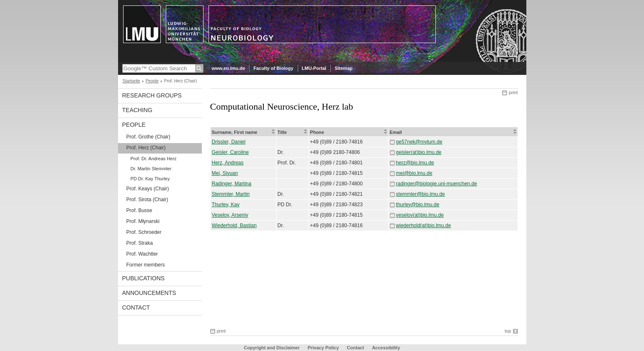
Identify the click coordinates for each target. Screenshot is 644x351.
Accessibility (386, 348)
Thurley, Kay (226, 205)
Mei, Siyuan (225, 173)
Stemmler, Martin (231, 194)
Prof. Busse (139, 210)
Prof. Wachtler (142, 254)
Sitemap (344, 68)
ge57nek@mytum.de (419, 142)
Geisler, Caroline (231, 152)
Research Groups (152, 95)
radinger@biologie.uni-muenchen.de (437, 184)
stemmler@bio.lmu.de (421, 194)
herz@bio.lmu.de (415, 163)
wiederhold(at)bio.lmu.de (424, 225)
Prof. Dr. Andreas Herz (154, 159)
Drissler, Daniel (229, 142)
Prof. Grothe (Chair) (148, 137)
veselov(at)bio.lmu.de (420, 215)
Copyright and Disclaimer (272, 348)
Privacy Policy (323, 348)
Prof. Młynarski (143, 221)
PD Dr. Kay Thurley (150, 179)
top (508, 331)
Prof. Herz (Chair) (146, 148)
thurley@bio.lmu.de (418, 205)
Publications (144, 278)
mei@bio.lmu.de (414, 173)
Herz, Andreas (228, 163)
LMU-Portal (314, 68)
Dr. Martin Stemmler (151, 169)
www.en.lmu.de (229, 68)
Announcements (149, 293)
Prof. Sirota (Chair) (147, 200)
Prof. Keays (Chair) (148, 189)
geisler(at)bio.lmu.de (419, 152)
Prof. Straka (140, 243)
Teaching (137, 110)
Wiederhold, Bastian (234, 225)
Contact (136, 307)
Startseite (131, 81)
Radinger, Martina (232, 184)
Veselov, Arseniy (230, 215)
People (152, 81)
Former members (146, 265)
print (513, 92)
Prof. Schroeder (144, 232)
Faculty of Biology (273, 68)
